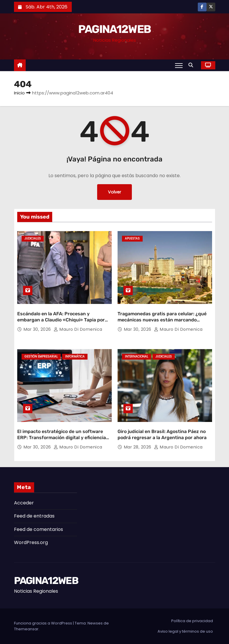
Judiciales (33, 239)
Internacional (137, 357)
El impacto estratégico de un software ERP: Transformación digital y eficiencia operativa (62, 438)
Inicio (19, 93)
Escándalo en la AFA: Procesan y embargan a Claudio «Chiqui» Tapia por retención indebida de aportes (61, 320)
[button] (192, 65)
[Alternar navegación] (179, 65)
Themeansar (26, 629)
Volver (114, 192)
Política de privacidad (192, 621)
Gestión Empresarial (41, 357)
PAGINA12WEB (114, 29)
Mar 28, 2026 (138, 447)
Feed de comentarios (39, 529)
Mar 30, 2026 (38, 329)
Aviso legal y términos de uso (185, 631)
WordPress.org (31, 542)
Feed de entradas (34, 516)
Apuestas (132, 239)
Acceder (24, 503)
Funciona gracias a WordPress (43, 623)
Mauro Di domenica (78, 329)
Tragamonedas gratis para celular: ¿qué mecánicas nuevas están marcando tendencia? (162, 320)
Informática (75, 357)
